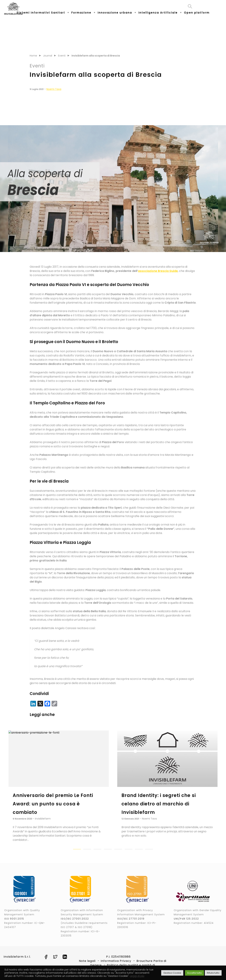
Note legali (87, 961)
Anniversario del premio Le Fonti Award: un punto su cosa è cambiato (53, 811)
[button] (77, 857)
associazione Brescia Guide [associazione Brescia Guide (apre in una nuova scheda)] (158, 278)
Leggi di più (137, 976)
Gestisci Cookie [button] (172, 973)
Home (33, 63)
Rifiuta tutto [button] (213, 973)
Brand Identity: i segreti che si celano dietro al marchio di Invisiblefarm (159, 811)
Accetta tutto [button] (194, 973)
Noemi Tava (54, 97)
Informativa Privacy (116, 961)
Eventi (62, 63)
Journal (48, 63)
